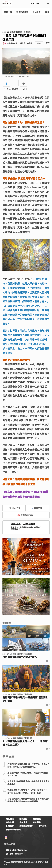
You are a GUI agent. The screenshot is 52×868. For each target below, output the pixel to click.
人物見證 (37, 12)
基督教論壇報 (22, 12)
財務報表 (43, 826)
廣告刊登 (10, 822)
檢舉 (48, 43)
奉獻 (38, 3)
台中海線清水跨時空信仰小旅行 (20, 657)
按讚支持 (37, 508)
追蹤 (39, 43)
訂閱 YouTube (25, 515)
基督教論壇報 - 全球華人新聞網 (7, 3)
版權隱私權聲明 (26, 826)
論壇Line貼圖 (9, 844)
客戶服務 (37, 822)
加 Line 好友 (13, 508)
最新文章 (8, 12)
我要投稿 (37, 819)
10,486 (14, 89)
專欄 (47, 12)
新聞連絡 (23, 819)
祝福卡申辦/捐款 (13, 829)
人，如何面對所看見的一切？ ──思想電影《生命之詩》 (25, 743)
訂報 (32, 3)
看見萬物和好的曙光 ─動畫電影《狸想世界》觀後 (25, 699)
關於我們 (10, 819)
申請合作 (23, 822)
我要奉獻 (16, 529)
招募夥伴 (10, 826)
